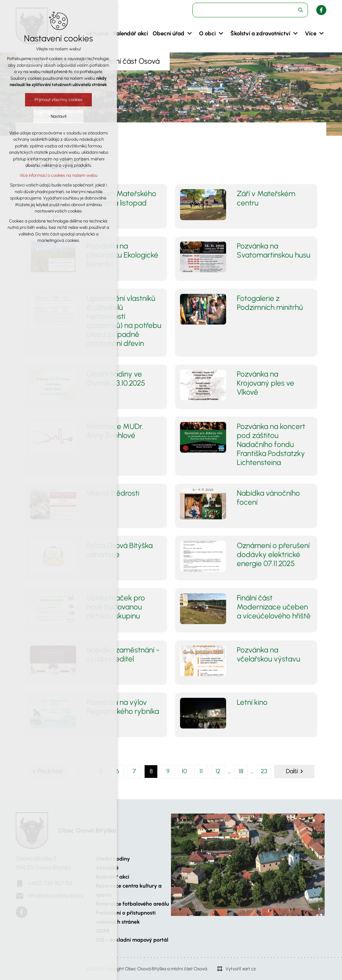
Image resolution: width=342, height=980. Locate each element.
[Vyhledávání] (301, 10)
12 (218, 771)
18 (241, 771)
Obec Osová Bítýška (87, 830)
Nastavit (59, 116)
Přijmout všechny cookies (59, 100)
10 (184, 771)
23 (264, 771)
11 (201, 771)
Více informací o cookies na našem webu (59, 175)
